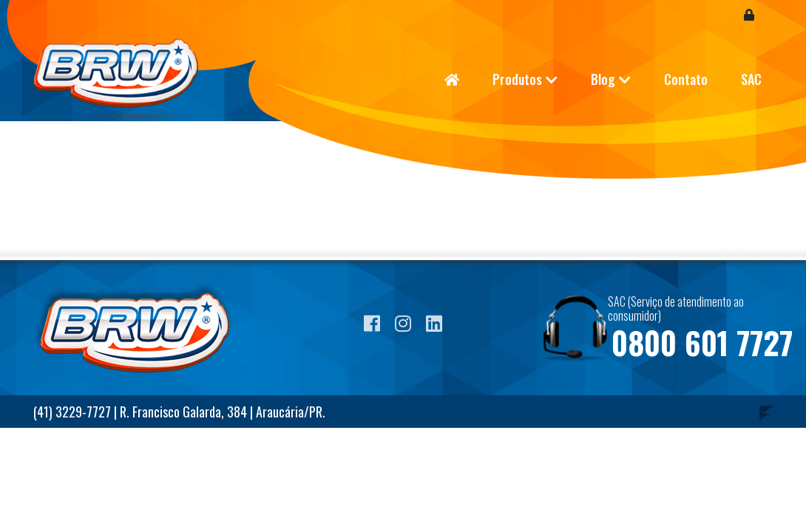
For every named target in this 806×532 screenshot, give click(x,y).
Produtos (517, 79)
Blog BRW (126, 81)
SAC (751, 79)
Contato (686, 79)
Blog (603, 79)
